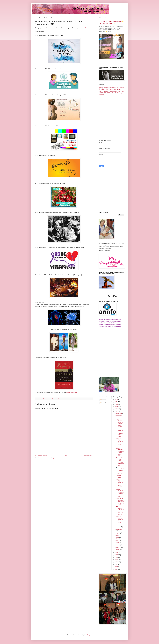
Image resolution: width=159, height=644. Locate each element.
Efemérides (117, 89)
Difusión (109, 89)
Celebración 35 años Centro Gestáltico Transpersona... (120, 462)
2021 (116, 402)
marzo (118, 545)
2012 (116, 562)
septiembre (119, 529)
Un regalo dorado (119, 476)
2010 (116, 567)
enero (118, 550)
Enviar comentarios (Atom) (50, 458)
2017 (116, 411)
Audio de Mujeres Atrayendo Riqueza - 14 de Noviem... (120, 483)
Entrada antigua (88, 455)
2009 (116, 569)
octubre (118, 527)
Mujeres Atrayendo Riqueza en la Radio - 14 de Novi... (120, 493)
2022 (116, 400)
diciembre (119, 413)
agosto (118, 533)
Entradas (103, 400)
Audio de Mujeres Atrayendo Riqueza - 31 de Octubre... (120, 520)
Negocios (122, 93)
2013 (116, 560)
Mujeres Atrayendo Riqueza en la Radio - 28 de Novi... (120, 433)
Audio (101, 89)
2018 (116, 409)
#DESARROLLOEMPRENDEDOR (107, 87)
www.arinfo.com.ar (85, 28)
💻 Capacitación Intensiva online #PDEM (120, 470)
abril (118, 543)
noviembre (119, 416)
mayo (118, 540)
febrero (118, 547)
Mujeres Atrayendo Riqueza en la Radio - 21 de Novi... (120, 452)
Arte (123, 87)
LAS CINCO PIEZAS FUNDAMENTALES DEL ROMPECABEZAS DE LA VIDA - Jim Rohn (111, 91)
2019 (116, 407)
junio (118, 538)
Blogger (89, 635)
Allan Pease (119, 87)
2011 (116, 564)
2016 (116, 553)
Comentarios (104, 403)
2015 (116, 555)
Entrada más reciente (41, 455)
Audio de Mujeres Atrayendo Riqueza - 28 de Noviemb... (120, 423)
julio (118, 535)
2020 (116, 404)
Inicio (65, 455)
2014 (116, 557)
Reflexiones (102, 95)
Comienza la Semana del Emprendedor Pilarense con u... (120, 502)
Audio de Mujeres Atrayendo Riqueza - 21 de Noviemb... (120, 442)
